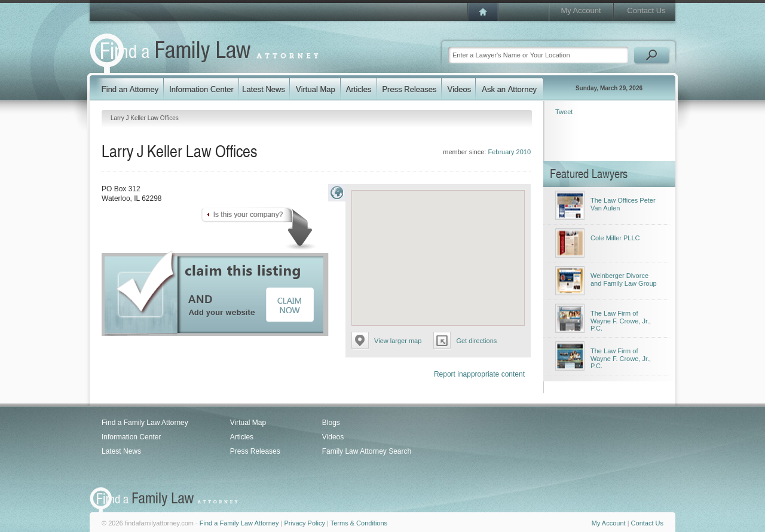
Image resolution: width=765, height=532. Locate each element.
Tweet (564, 112)
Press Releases (255, 451)
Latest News (121, 451)
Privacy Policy (304, 523)
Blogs (331, 423)
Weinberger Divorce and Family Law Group (624, 279)
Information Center (131, 437)
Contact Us (646, 10)
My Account (581, 10)
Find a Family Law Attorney (145, 423)
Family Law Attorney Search (367, 451)
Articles (242, 437)
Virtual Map (248, 423)
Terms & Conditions (359, 523)
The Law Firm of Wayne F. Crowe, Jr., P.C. (621, 321)
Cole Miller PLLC (615, 238)
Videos (333, 437)
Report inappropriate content (479, 374)
